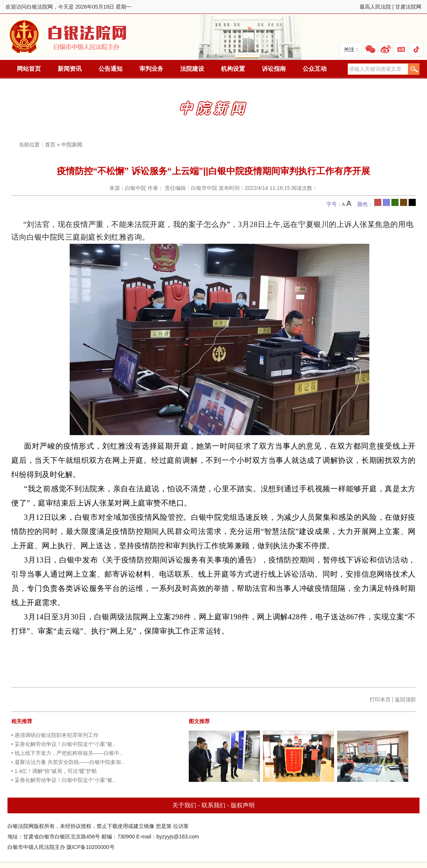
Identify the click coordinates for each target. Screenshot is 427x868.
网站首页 (29, 69)
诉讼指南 (274, 69)
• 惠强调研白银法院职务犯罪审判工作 (55, 735)
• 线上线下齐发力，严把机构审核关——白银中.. (67, 753)
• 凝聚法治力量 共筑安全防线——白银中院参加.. (67, 762)
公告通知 (110, 69)
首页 (50, 145)
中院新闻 (72, 145)
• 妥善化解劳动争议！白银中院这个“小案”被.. (63, 744)
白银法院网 (69, 37)
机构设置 (233, 69)
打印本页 (380, 699)
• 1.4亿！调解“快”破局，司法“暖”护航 (54, 771)
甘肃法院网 (408, 7)
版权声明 (243, 805)
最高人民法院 (375, 7)
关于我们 (184, 805)
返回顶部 (405, 699)
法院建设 (192, 69)
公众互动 (315, 69)
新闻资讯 (70, 69)
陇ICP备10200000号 (91, 847)
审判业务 (151, 69)
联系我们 (213, 805)
